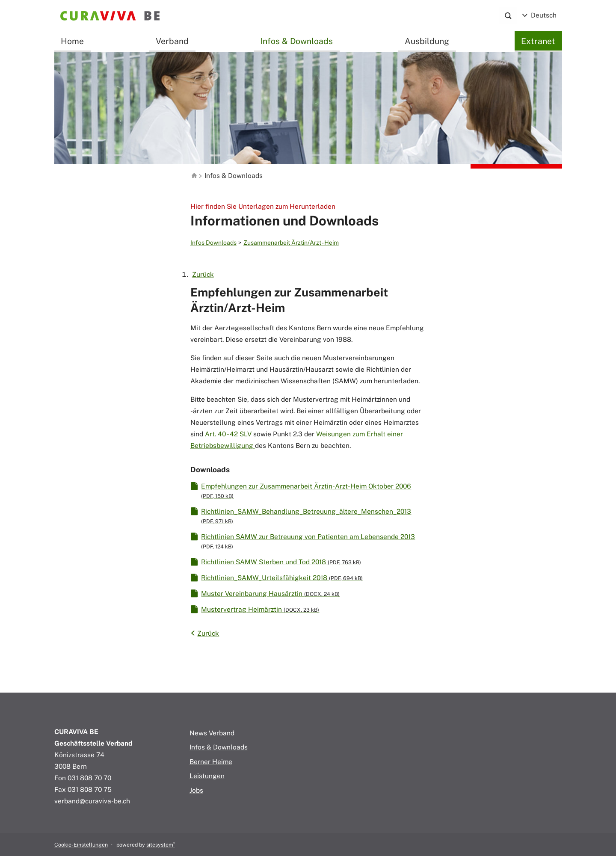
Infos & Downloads (297, 41)
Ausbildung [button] (427, 41)
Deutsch (539, 15)
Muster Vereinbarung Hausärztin (270, 593)
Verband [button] (172, 41)
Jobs (196, 790)
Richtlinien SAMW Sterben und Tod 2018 (281, 562)
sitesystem (161, 845)
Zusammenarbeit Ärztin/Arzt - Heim (291, 243)
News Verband (212, 733)
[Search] (508, 16)
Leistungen (207, 776)
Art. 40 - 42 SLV (228, 434)
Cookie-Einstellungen (81, 845)
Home (72, 41)
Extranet (538, 41)
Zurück (203, 274)
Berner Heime (211, 761)
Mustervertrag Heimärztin (260, 609)
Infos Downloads (213, 243)
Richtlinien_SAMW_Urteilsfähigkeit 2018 (282, 578)
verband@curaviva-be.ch (92, 801)
